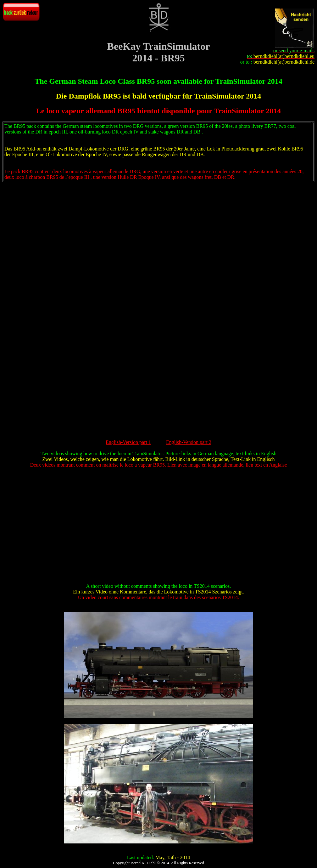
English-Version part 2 (189, 442)
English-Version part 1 (128, 442)
